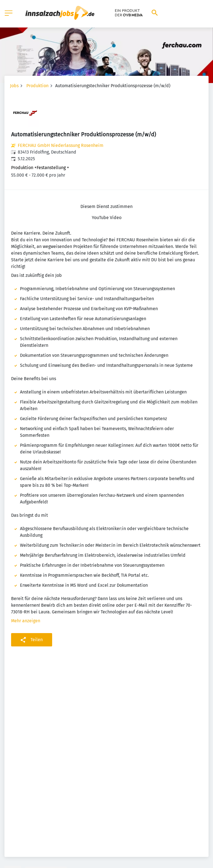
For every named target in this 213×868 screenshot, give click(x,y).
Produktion (37, 86)
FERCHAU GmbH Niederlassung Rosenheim (61, 145)
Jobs (14, 86)
